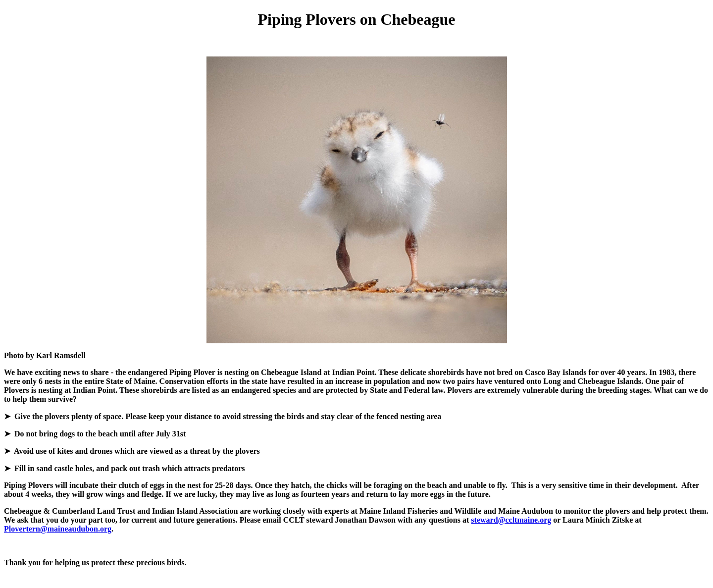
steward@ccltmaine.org (511, 520)
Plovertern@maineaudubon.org (58, 529)
